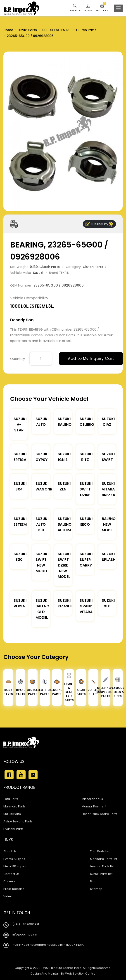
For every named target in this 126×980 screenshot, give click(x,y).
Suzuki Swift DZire (86, 489)
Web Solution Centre (80, 974)
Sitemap (96, 889)
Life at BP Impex (15, 866)
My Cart (102, 8)
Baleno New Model (109, 524)
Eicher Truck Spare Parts (99, 814)
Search (75, 8)
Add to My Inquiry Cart (91, 359)
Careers (10, 881)
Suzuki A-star (20, 424)
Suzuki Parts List (101, 874)
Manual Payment (94, 806)
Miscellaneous (92, 799)
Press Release (14, 889)
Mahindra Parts (14, 806)
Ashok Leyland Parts (18, 821)
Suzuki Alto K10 (42, 524)
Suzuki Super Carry (86, 560)
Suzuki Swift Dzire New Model (64, 565)
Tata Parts (11, 799)
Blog (93, 881)
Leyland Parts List (102, 866)
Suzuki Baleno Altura (65, 524)
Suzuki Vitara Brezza (108, 489)
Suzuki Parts (27, 30)
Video (8, 896)
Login (88, 8)
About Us (10, 851)
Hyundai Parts (13, 829)
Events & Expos (14, 859)
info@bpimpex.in (25, 934)
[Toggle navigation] (118, 8)
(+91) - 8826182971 (26, 924)
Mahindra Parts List (104, 859)
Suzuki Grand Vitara (86, 606)
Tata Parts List (100, 851)
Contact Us (11, 874)
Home (8, 30)
